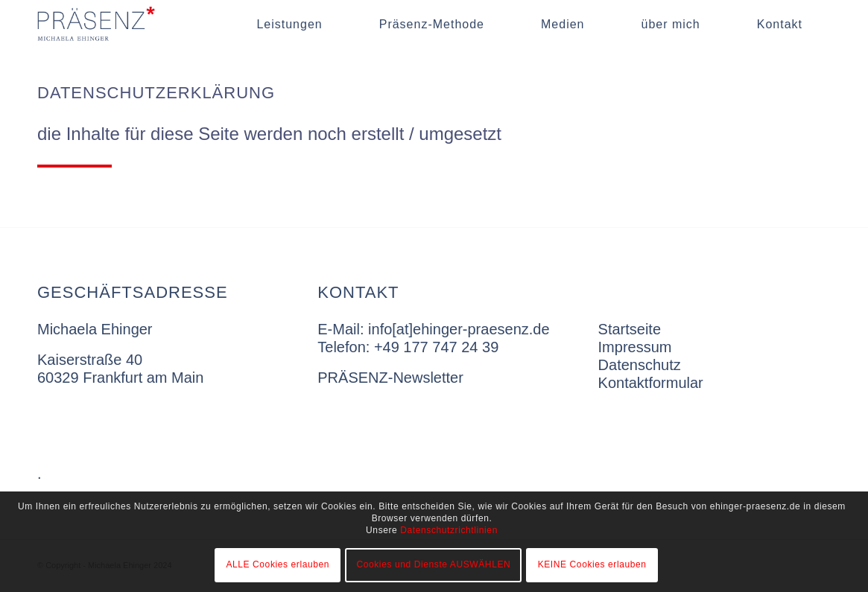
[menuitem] (289, 24)
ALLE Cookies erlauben (278, 564)
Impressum (635, 347)
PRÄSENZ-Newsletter (390, 378)
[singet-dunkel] (121, 24)
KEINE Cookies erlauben (592, 564)
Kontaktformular (651, 383)
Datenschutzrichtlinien (449, 530)
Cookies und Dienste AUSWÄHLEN (433, 564)
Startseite (630, 329)
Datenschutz (640, 365)
